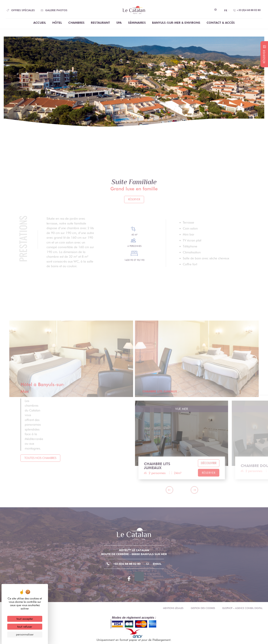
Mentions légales (173, 608)
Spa (119, 23)
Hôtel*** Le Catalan (134, 550)
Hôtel (57, 23)
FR (226, 10)
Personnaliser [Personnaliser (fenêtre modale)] (25, 634)
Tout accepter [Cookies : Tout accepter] (25, 619)
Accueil (40, 23)
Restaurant (100, 23)
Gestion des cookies (203, 608)
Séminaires (137, 23)
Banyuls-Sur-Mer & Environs (176, 23)
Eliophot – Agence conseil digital (242, 608)
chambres (76, 23)
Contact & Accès (221, 23)
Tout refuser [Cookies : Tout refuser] (25, 627)
